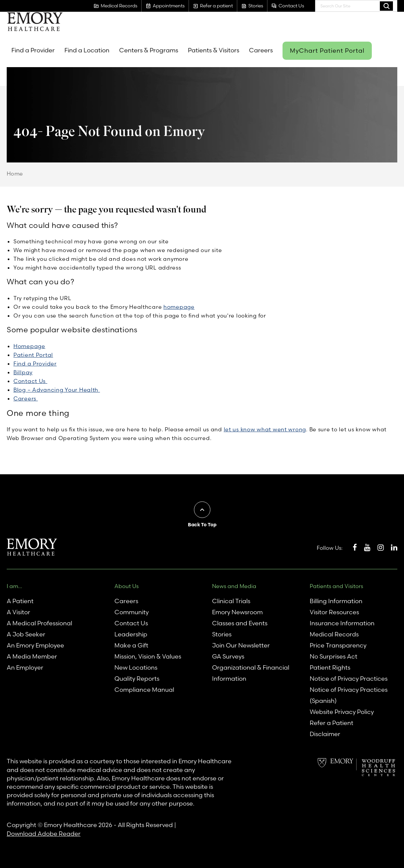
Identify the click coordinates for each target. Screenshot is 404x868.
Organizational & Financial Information (251, 673)
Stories (222, 634)
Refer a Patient (332, 723)
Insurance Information (342, 623)
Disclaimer (325, 734)
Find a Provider (33, 50)
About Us (127, 586)
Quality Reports (137, 679)
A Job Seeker (26, 634)
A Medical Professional (39, 623)
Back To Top (202, 525)
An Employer (25, 667)
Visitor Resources (334, 612)
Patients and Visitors (336, 586)
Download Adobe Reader (44, 834)
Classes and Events (240, 623)
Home (15, 174)
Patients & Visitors (214, 50)
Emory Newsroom (237, 612)
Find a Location (87, 50)
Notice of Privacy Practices (349, 679)
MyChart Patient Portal (327, 51)
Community (132, 612)
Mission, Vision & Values (148, 656)
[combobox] (356, 6)
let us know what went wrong (265, 429)
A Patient (20, 601)
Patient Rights (330, 667)
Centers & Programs (149, 50)
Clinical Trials (231, 601)
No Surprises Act (334, 656)
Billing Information (336, 601)
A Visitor (18, 612)
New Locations (136, 667)
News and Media (234, 586)
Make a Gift (131, 645)
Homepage (29, 346)
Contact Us (30, 381)
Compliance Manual (144, 690)
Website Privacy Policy (342, 712)
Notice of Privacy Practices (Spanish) (349, 695)
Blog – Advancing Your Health (57, 390)
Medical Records (334, 634)
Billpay (23, 372)
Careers (261, 50)
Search (386, 6)
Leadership (131, 634)
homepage (179, 307)
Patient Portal (33, 355)
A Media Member (32, 656)
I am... (14, 586)
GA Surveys (228, 656)
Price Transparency (338, 645)
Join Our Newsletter (241, 645)
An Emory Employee (35, 645)
